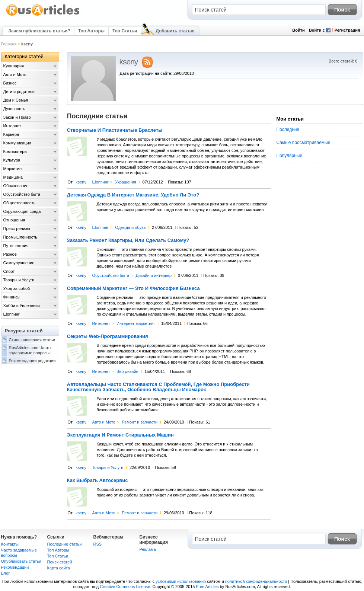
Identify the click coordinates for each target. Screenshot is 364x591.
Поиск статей (60, 562)
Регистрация (347, 30)
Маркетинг (13, 169)
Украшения (126, 182)
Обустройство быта (111, 275)
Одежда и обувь (130, 227)
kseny (81, 182)
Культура (12, 160)
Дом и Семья (16, 100)
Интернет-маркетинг (136, 323)
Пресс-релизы (17, 229)
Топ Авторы (91, 31)
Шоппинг (100, 182)
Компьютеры (15, 151)
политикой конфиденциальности (256, 581)
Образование (16, 186)
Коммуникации (17, 143)
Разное (10, 254)
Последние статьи (65, 544)
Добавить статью (175, 31)
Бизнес (10, 83)
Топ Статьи (125, 31)
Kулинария (14, 66)
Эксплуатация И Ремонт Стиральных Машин (120, 435)
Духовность (14, 109)
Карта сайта (59, 568)
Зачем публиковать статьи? (39, 31)
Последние (288, 130)
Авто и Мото (103, 422)
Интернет (101, 323)
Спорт (9, 271)
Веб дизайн (127, 371)
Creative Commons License (125, 587)
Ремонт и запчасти (140, 422)
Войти (298, 30)
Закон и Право (17, 117)
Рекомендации (15, 567)
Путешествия (16, 246)
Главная (9, 44)
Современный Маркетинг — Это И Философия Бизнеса (133, 288)
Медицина (13, 177)
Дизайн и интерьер (154, 275)
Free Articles (207, 587)
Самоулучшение (19, 263)
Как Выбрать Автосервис (98, 480)
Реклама (148, 549)
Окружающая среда (22, 211)
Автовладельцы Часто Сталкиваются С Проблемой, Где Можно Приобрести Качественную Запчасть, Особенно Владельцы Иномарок (158, 387)
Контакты (10, 544)
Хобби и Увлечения (22, 306)
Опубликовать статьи (21, 561)
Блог (6, 573)
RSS (98, 544)
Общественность (20, 203)
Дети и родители (19, 92)
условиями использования (181, 581)
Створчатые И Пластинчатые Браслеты (115, 130)
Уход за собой (17, 288)
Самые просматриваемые (304, 143)
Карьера (11, 134)
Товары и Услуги (108, 467)
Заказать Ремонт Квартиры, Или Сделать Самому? (128, 240)
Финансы (12, 297)
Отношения (14, 220)
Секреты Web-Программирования (108, 336)
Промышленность (20, 237)
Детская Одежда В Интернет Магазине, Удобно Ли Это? (133, 195)
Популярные (290, 156)
